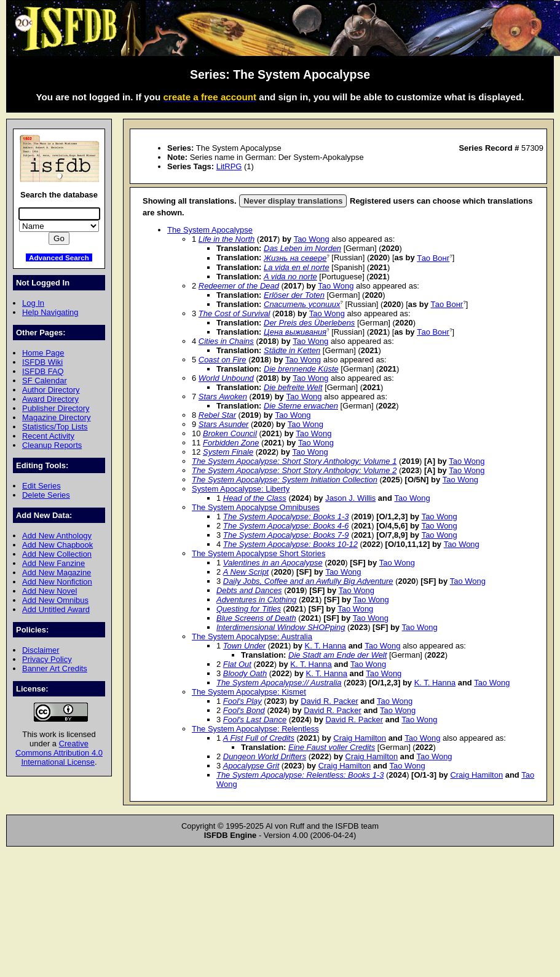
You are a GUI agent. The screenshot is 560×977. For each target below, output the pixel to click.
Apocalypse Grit (251, 766)
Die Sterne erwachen (301, 406)
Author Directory (51, 390)
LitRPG (229, 166)
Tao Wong (312, 239)
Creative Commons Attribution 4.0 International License (59, 753)
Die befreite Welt (293, 387)
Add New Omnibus (55, 600)
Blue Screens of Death (256, 618)
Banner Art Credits (55, 668)
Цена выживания (295, 332)
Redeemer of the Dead (239, 286)
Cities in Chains (226, 341)
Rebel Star (217, 415)
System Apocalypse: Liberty (241, 489)
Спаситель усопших (302, 304)
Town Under (244, 646)
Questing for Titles (249, 609)
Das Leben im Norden (302, 248)
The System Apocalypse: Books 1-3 (286, 516)
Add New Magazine (57, 572)
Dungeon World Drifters (265, 756)
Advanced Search (59, 257)
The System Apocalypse (210, 230)
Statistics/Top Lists (55, 427)
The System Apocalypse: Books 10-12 (290, 544)
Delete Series (46, 495)
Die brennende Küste (301, 369)
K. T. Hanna (325, 646)
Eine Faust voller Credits (332, 747)
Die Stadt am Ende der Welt (337, 655)
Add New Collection (57, 554)
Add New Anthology (57, 536)
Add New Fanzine (53, 563)
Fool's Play (243, 701)
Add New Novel (49, 591)
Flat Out (237, 664)
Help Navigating (50, 312)
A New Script (246, 572)
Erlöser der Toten (294, 295)
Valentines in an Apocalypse (273, 563)
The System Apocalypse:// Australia (279, 683)
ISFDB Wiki (42, 362)
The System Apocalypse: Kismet (249, 692)
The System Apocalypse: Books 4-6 (286, 526)
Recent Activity (48, 436)
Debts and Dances (249, 590)
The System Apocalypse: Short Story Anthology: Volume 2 (294, 470)
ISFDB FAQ (43, 371)
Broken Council (230, 433)
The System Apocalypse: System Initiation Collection (285, 480)
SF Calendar (45, 381)
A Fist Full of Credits (259, 738)
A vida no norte (290, 277)
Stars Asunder (224, 424)
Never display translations (293, 201)
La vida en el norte (297, 267)
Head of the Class (255, 498)
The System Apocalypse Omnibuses (256, 507)
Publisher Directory (56, 408)
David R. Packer (329, 701)
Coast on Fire (223, 360)
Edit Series (41, 486)
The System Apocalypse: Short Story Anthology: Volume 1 (294, 461)
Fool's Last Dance (255, 720)
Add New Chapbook (57, 545)
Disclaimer (41, 650)
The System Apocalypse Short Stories (258, 553)
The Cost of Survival (235, 313)
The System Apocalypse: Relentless (255, 729)
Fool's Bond (244, 710)
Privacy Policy (47, 659)
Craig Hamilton (360, 738)
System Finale (228, 452)
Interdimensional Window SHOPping (281, 627)
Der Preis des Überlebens (309, 323)
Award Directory (50, 399)
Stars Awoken (223, 397)
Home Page (43, 353)
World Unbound (226, 378)
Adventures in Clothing (256, 600)
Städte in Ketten (292, 350)
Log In (33, 303)
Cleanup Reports (52, 445)
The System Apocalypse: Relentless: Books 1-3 (300, 775)
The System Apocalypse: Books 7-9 (286, 535)
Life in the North (227, 239)
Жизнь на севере (295, 258)
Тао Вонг (433, 258)
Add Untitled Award (56, 609)
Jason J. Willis (350, 498)
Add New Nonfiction (57, 582)
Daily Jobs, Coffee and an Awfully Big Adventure (308, 581)
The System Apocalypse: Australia (252, 636)
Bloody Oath (245, 673)
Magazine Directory (57, 417)
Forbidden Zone (231, 443)
